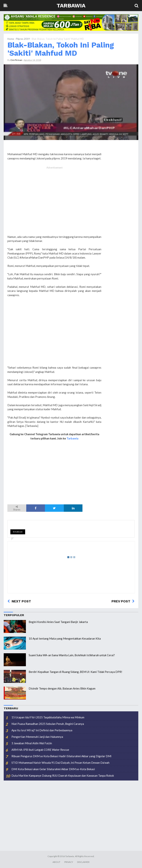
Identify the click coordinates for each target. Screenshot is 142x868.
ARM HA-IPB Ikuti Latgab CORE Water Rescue (40, 750)
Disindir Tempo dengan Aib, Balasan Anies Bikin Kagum (62, 688)
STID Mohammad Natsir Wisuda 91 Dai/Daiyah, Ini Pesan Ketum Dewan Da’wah (60, 763)
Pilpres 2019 (23, 39)
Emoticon (18, 532)
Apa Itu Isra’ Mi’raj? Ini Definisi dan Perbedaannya (42, 730)
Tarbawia (71, 5)
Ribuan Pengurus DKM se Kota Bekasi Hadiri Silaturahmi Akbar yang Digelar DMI (61, 756)
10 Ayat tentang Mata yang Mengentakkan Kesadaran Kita (65, 638)
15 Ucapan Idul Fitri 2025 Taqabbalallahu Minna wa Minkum (48, 717)
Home (11, 39)
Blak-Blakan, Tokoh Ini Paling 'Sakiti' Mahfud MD (61, 49)
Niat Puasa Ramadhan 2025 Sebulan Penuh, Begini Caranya (48, 724)
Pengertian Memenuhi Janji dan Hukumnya (37, 737)
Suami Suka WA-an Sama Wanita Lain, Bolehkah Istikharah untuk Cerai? (72, 655)
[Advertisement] (54, 205)
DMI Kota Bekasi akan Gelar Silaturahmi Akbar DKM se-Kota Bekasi (53, 769)
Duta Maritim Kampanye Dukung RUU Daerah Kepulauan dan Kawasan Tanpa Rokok (63, 776)
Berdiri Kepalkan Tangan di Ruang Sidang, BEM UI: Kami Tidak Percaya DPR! (75, 672)
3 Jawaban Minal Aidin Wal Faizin (32, 743)
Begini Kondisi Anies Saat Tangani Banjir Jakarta (58, 622)
